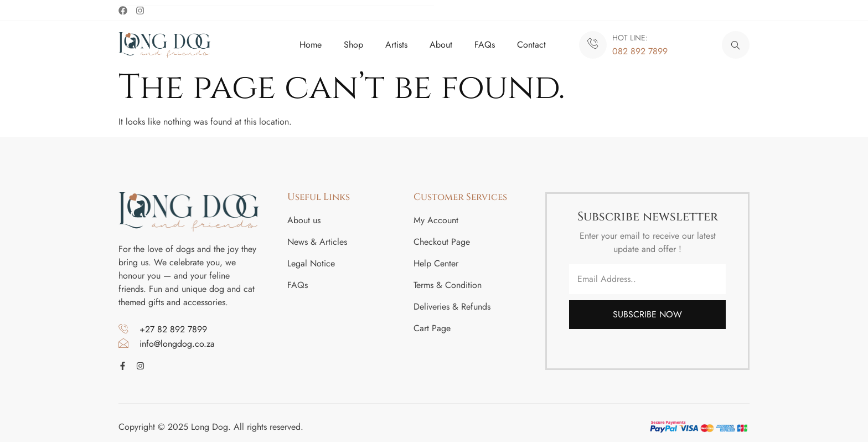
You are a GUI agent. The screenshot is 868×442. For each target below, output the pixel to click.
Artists (396, 44)
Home (311, 44)
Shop (353, 44)
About (441, 44)
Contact (531, 44)
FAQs (485, 44)
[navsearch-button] (736, 44)
